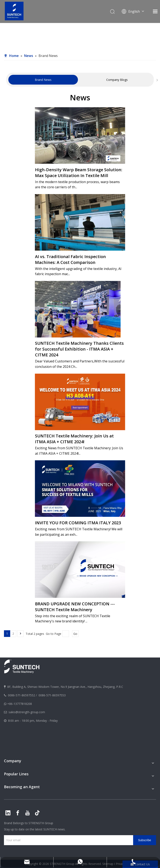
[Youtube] (27, 813)
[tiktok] (37, 813)
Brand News (43, 80)
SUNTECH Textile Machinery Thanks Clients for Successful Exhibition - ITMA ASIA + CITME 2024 (79, 349)
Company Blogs (117, 80)
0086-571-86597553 (52, 695)
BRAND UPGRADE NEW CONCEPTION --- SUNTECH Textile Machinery (75, 607)
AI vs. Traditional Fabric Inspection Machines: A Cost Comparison (70, 259)
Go (75, 634)
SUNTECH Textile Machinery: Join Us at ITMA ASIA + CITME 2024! (74, 439)
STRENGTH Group (40, 823)
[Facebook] (18, 813)
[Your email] (67, 840)
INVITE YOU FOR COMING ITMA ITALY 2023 (78, 523)
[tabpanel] (43, 80)
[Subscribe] (145, 840)
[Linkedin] (8, 813)
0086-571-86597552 (21, 695)
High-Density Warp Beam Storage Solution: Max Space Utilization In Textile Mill (79, 173)
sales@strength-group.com (27, 712)
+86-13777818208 (20, 704)
